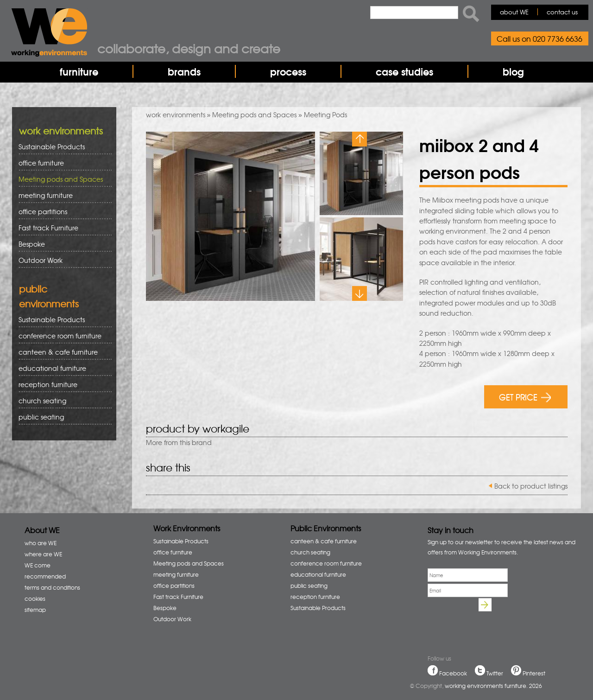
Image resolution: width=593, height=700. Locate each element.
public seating (62, 417)
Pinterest (534, 673)
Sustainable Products (52, 146)
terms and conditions (52, 587)
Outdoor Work (41, 260)
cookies (35, 598)
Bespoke (32, 244)
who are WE (41, 543)
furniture (79, 71)
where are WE (43, 554)
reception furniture (62, 385)
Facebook (453, 673)
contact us (562, 12)
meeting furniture (62, 195)
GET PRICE (525, 397)
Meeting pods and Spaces (254, 115)
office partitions (62, 212)
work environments (176, 115)
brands (184, 71)
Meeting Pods (325, 115)
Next (360, 293)
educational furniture (62, 368)
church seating (42, 401)
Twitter (495, 673)
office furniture (62, 163)
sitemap (35, 610)
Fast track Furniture (48, 228)
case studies (404, 71)
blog (513, 71)
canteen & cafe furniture (62, 352)
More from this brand (179, 442)
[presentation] (498, 619)
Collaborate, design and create (189, 48)
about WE (514, 12)
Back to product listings (531, 486)
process (288, 71)
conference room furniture (62, 336)
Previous (360, 139)
